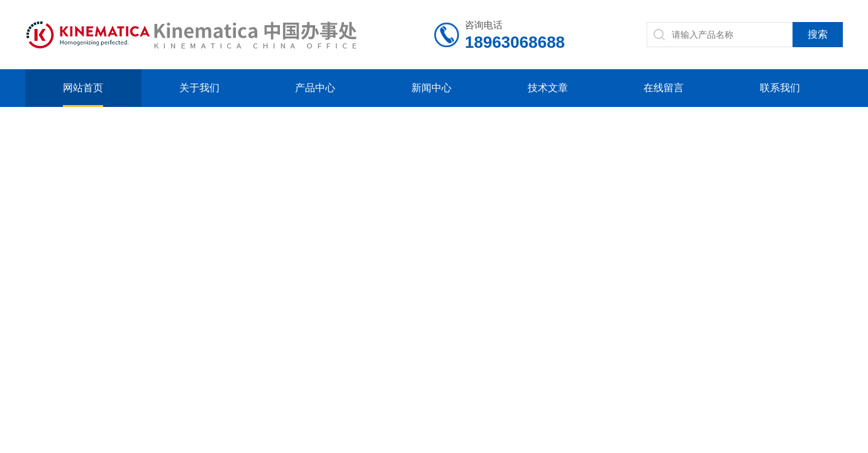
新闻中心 (431, 88)
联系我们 (780, 88)
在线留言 (664, 88)
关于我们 (199, 88)
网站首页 (83, 88)
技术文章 (548, 88)
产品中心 (315, 88)
